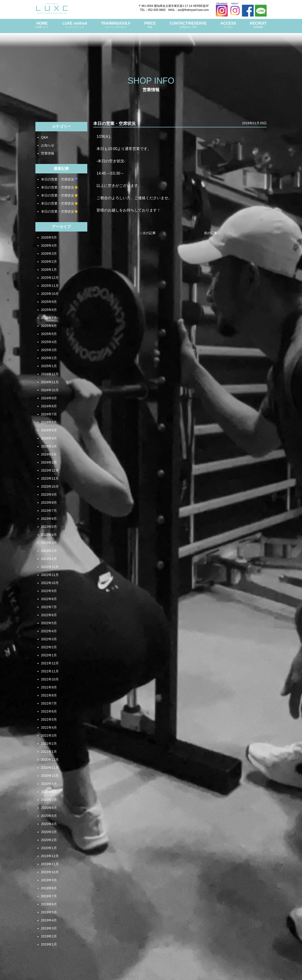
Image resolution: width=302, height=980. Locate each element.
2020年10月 (50, 776)
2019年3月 (49, 928)
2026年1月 (49, 270)
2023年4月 (49, 535)
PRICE (150, 25)
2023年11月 (50, 478)
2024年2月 (49, 454)
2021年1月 (49, 752)
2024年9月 (49, 398)
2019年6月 (49, 904)
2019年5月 (49, 912)
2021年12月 (50, 663)
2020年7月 (49, 800)
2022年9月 (49, 591)
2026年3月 (49, 254)
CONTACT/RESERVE (188, 25)
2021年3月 (49, 735)
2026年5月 (49, 237)
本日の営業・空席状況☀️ (60, 187)
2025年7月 (49, 318)
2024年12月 (50, 374)
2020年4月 (49, 824)
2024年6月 (49, 422)
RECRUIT (258, 25)
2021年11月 (50, 671)
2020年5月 (49, 816)
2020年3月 (49, 832)
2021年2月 (49, 744)
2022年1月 (49, 655)
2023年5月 (49, 527)
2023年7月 (49, 511)
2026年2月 (49, 262)
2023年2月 (49, 551)
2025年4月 (49, 342)
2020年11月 (50, 768)
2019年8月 (49, 888)
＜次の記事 (147, 233)
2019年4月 (49, 920)
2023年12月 (50, 470)
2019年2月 (49, 936)
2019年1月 (49, 944)
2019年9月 (49, 880)
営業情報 (48, 153)
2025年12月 (50, 278)
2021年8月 (49, 695)
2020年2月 (49, 840)
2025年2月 (49, 358)
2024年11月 (50, 382)
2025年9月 (49, 302)
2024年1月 (49, 462)
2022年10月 (50, 583)
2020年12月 (50, 760)
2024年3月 (49, 446)
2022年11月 (50, 575)
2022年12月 (50, 567)
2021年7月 (49, 703)
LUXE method (75, 25)
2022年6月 (49, 615)
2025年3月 (49, 350)
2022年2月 (49, 647)
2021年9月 (49, 687)
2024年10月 (50, 390)
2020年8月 (49, 792)
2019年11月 (50, 864)
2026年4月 (49, 245)
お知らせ (48, 145)
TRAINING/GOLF (116, 25)
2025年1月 (49, 366)
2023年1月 (49, 559)
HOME (42, 25)
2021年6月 (49, 711)
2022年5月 (49, 623)
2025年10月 (50, 294)
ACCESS (228, 25)
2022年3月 (49, 639)
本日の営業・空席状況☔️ (60, 179)
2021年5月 (49, 719)
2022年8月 (49, 599)
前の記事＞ (212, 233)
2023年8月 (49, 503)
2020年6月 (49, 808)
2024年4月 (49, 438)
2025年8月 (49, 310)
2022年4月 (49, 631)
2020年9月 (49, 784)
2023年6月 (49, 519)
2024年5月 (49, 430)
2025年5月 (49, 334)
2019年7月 (49, 896)
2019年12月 (50, 856)
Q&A (45, 137)
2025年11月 (50, 286)
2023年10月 (50, 486)
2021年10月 (50, 679)
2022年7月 (49, 607)
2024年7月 (49, 414)
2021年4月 (49, 727)
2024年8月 (49, 406)
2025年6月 (49, 326)
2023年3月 (49, 543)
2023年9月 (49, 494)
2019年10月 (50, 872)
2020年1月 (49, 848)
